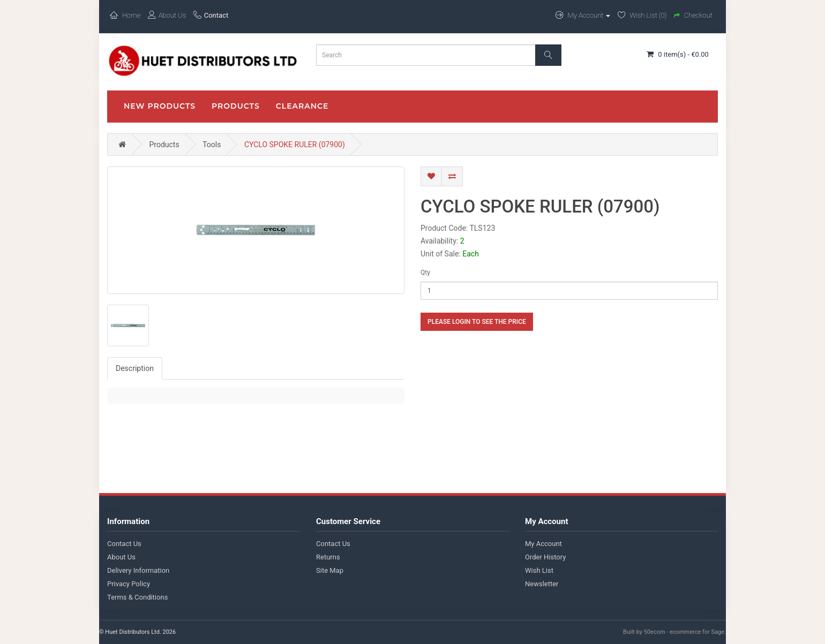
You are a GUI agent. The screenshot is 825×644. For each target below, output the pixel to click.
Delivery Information (138, 570)
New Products (160, 106)
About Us (121, 557)
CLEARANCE (302, 106)
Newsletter (542, 584)
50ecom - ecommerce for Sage (684, 632)
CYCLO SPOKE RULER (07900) (295, 145)
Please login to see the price (477, 322)
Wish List (539, 570)
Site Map (330, 570)
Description (135, 368)
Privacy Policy (129, 584)
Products (236, 106)
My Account (543, 544)
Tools (212, 145)
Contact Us (124, 544)
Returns (328, 557)
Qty (425, 272)
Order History (545, 557)
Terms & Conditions (137, 597)
